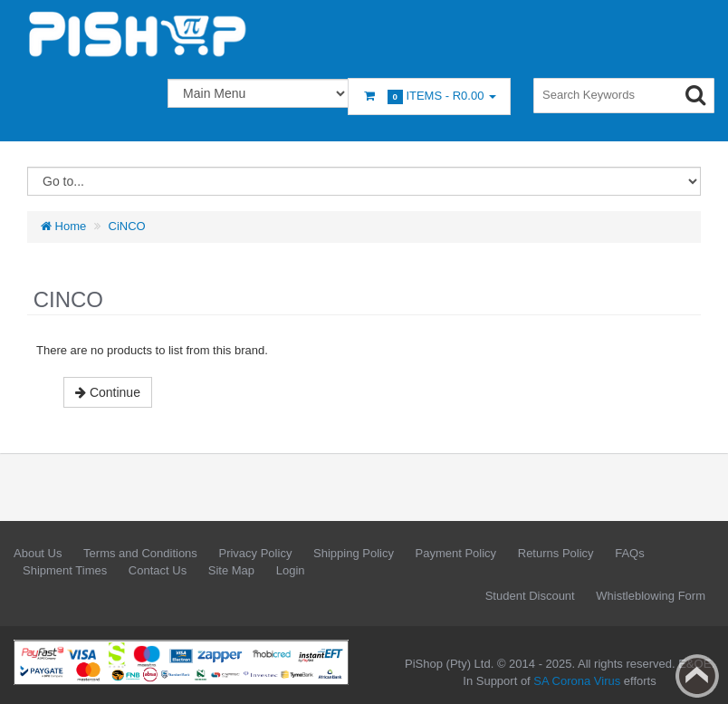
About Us (38, 553)
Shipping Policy (354, 553)
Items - (429, 96)
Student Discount (530, 596)
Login (291, 570)
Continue (108, 392)
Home (63, 226)
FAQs (630, 553)
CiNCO (127, 226)
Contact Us (158, 570)
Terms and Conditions (140, 553)
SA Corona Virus (577, 681)
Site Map (231, 570)
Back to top (697, 676)
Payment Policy (456, 553)
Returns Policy (556, 553)
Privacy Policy (255, 553)
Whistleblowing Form (651, 596)
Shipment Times (65, 570)
